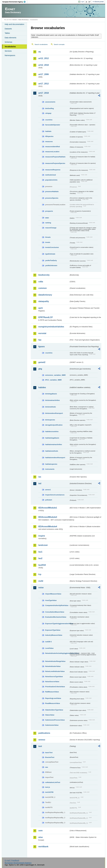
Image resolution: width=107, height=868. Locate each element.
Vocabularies (10, 47)
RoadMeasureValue (52, 703)
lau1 (40, 552)
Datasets (8, 29)
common (42, 288)
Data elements (10, 38)
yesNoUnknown (51, 265)
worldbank (43, 847)
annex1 (48, 490)
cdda (41, 282)
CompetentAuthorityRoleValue (57, 605)
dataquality (44, 301)
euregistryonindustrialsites (51, 327)
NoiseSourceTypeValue (54, 677)
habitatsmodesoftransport (55, 458)
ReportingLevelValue (53, 698)
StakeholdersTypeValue (54, 710)
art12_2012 (43, 58)
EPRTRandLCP (45, 317)
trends (48, 242)
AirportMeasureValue (53, 594)
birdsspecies (50, 420)
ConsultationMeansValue (55, 612)
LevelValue (49, 648)
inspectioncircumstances (55, 495)
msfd (41, 581)
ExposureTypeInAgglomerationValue (57, 624)
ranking (48, 223)
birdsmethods (50, 407)
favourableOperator (53, 125)
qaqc (47, 218)
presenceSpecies (52, 198)
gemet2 (42, 362)
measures (49, 142)
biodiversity (44, 275)
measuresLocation (52, 152)
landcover (43, 545)
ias (40, 477)
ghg (40, 369)
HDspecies (49, 136)
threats (48, 237)
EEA (15, 2)
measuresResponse (53, 170)
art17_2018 (43, 93)
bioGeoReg (49, 108)
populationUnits (51, 180)
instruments (50, 469)
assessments (50, 102)
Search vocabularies (41, 44)
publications (44, 733)
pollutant (49, 500)
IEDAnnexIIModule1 (48, 508)
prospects (49, 211)
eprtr (41, 308)
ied (40, 483)
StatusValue (50, 715)
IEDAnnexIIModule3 (48, 517)
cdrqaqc (48, 113)
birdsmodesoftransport (54, 413)
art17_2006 (43, 74)
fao (40, 340)
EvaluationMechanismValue (56, 617)
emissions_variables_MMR (55, 375)
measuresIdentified (52, 147)
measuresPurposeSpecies (55, 163)
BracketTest (50, 757)
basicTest (49, 753)
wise (40, 837)
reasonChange (51, 228)
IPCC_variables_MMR (53, 380)
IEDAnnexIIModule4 (48, 527)
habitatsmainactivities (54, 444)
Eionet (15, 20)
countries (49, 120)
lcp (40, 574)
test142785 (49, 792)
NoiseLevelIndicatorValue (55, 671)
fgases (41, 347)
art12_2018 (43, 65)
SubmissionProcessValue (55, 720)
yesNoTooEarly (51, 260)
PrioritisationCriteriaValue (55, 687)
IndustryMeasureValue (54, 635)
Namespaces (10, 55)
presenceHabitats (52, 191)
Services (8, 51)
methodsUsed (50, 175)
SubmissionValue (52, 725)
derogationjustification (54, 425)
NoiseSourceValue (52, 682)
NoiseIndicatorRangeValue (55, 661)
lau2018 (42, 565)
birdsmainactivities (52, 400)
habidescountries (52, 431)
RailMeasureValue (52, 692)
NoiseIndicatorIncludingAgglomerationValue (57, 653)
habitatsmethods (52, 451)
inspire (42, 536)
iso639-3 (48, 642)
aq (39, 52)
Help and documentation (14, 24)
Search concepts (59, 44)
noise (41, 588)
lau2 (40, 558)
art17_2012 (43, 84)
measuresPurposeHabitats (55, 157)
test (40, 746)
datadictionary (45, 295)
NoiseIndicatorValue (53, 666)
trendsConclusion (52, 247)
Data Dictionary (23, 20)
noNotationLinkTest (53, 782)
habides (42, 387)
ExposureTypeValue (53, 630)
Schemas (8, 42)
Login (82, 2)
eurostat (42, 333)
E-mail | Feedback (12, 860)
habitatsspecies (51, 464)
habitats (48, 131)
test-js (48, 787)
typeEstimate (50, 254)
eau (47, 767)
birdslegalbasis (51, 394)
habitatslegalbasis (52, 438)
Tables (7, 33)
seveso (42, 740)
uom (40, 831)
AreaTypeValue (51, 600)
